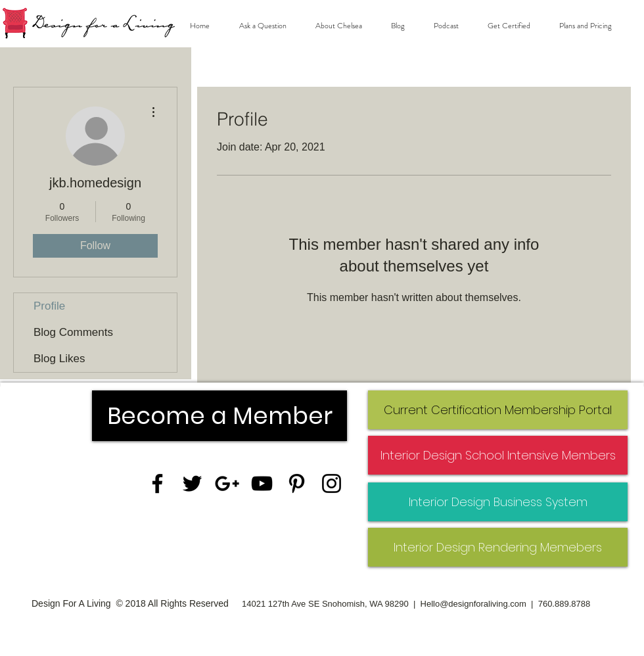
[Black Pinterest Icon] (297, 483)
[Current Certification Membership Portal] (498, 410)
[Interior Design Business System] (498, 502)
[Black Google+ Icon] (227, 483)
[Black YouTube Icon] (262, 483)
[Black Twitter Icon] (192, 483)
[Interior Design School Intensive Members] (498, 455)
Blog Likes (59, 359)
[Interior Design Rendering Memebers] (498, 547)
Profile (49, 306)
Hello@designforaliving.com (473, 604)
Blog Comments (73, 332)
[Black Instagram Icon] (332, 483)
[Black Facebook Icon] (157, 483)
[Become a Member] (219, 416)
